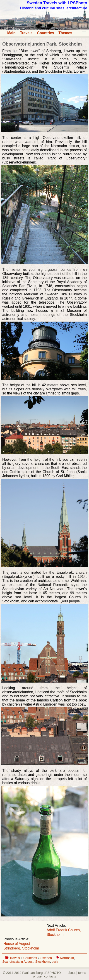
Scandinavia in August (18, 962)
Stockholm (43, 962)
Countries (46, 33)
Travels (26, 33)
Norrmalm (67, 958)
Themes (65, 33)
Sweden (46, 958)
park (55, 962)
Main (11, 33)
